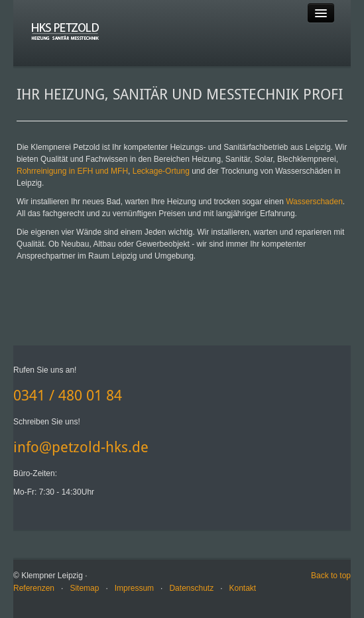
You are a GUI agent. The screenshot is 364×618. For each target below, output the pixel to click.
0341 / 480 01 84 (68, 396)
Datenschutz (191, 588)
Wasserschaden (314, 202)
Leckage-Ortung (161, 171)
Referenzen (34, 588)
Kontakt (243, 588)
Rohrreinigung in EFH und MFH (72, 171)
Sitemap (84, 588)
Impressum (134, 588)
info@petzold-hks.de (81, 447)
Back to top (331, 576)
